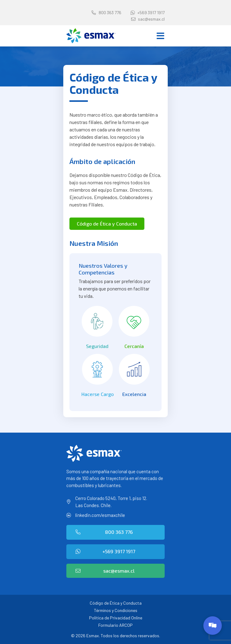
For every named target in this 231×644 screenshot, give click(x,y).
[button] (107, 224)
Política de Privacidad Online (116, 618)
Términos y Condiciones (116, 610)
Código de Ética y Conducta (116, 603)
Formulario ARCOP (116, 625)
